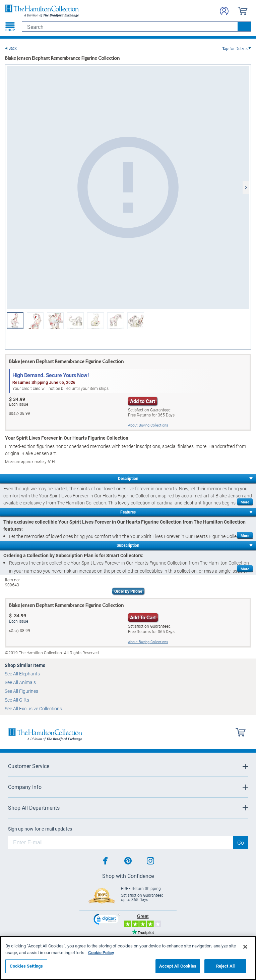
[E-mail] (120, 843)
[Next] (246, 187)
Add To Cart (143, 617)
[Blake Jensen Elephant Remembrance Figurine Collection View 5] (55, 321)
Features (128, 512)
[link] (107, 920)
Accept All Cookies (178, 966)
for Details (235, 48)
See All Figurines (21, 691)
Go (241, 842)
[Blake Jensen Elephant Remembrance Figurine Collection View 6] (75, 321)
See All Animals (20, 682)
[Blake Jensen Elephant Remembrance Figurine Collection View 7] (95, 321)
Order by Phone (128, 591)
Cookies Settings (26, 966)
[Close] (245, 947)
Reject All (225, 966)
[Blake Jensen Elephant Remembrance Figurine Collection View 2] (35, 321)
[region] (128, 958)
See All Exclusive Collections (33, 708)
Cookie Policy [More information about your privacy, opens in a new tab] (101, 952)
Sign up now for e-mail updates (40, 829)
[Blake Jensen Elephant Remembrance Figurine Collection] (128, 187)
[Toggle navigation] (10, 27)
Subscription (128, 545)
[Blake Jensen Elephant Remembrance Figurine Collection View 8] (116, 321)
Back (13, 48)
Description (128, 478)
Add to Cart (143, 401)
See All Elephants (22, 674)
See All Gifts (17, 700)
